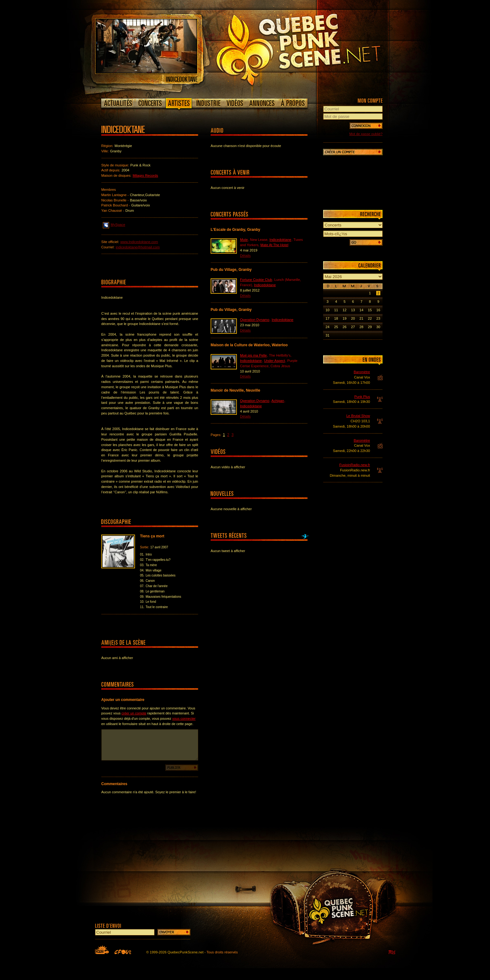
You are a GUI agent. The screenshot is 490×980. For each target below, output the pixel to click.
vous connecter (184, 718)
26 (344, 327)
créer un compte (134, 713)
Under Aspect (275, 361)
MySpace (114, 224)
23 (378, 318)
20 (353, 318)
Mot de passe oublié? (366, 134)
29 (370, 327)
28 (361, 327)
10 (327, 310)
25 (336, 327)
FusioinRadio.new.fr (355, 465)
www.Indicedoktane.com (139, 242)
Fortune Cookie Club (256, 280)
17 (327, 318)
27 (353, 327)
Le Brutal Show (358, 416)
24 (327, 327)
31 (327, 335)
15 (370, 310)
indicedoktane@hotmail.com (138, 247)
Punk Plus (362, 397)
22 (370, 318)
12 (344, 310)
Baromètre (362, 372)
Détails (245, 256)
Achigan (278, 401)
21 (361, 318)
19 (344, 318)
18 (336, 318)
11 (336, 310)
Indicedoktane (280, 240)
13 (353, 310)
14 (361, 310)
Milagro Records (145, 175)
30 (378, 327)
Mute (244, 240)
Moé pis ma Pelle (253, 355)
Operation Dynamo (255, 320)
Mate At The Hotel (274, 245)
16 (378, 310)
